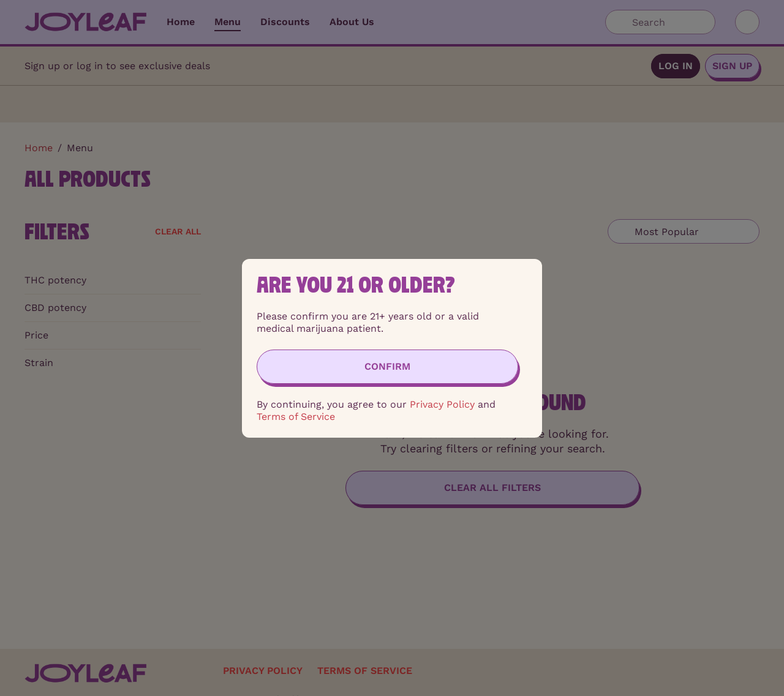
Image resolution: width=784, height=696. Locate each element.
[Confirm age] (387, 367)
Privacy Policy (442, 404)
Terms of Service (296, 417)
